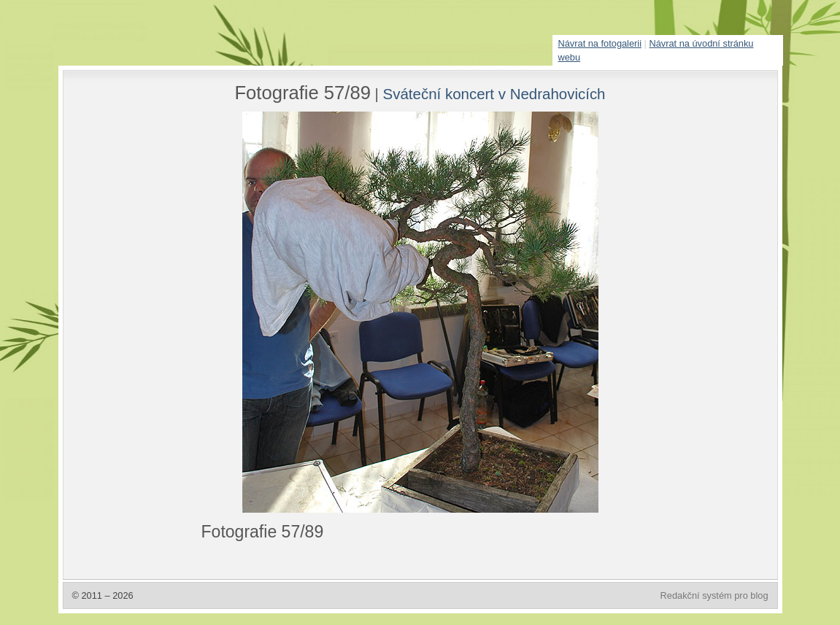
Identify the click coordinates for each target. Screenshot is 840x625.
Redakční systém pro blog (714, 595)
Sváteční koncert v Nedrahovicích (494, 94)
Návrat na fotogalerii (600, 43)
